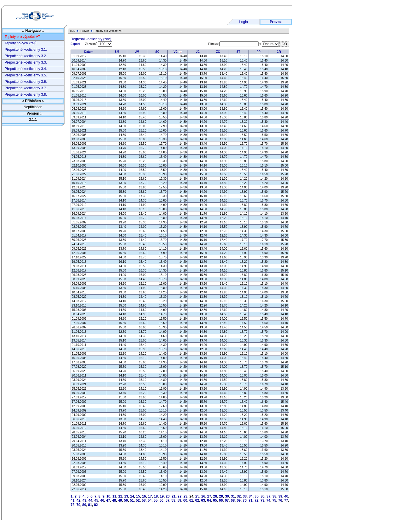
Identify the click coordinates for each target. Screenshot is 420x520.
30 (227, 496)
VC (178, 52)
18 (156, 496)
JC (198, 52)
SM (117, 52)
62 (197, 500)
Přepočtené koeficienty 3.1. (26, 50)
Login (243, 22)
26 (203, 496)
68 (233, 500)
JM (137, 52)
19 (162, 496)
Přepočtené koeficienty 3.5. (26, 75)
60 (185, 500)
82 (96, 505)
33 (245, 496)
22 (180, 496)
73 (262, 500)
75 (274, 500)
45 (96, 500)
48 (114, 500)
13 (126, 496)
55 (156, 500)
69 (239, 500)
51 (132, 500)
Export (75, 44)
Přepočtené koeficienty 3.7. (26, 88)
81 (90, 505)
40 (286, 496)
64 (209, 500)
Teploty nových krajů (21, 43)
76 (280, 500)
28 (215, 496)
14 (132, 496)
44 (90, 500)
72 (257, 500)
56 (161, 500)
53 (144, 500)
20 (168, 496)
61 (191, 500)
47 (108, 500)
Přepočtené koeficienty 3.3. (26, 62)
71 (250, 500)
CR (279, 52)
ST (238, 52)
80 (84, 505)
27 (209, 496)
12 (120, 496)
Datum (89, 52)
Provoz (276, 22)
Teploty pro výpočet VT (22, 37)
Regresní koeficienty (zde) (91, 39)
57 (168, 500)
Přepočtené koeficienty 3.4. (26, 69)
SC (157, 52)
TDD (73, 31)
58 (173, 500)
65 (215, 500)
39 (280, 496)
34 (251, 496)
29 (221, 496)
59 (179, 500)
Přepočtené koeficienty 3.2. (26, 56)
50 (126, 500)
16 (144, 496)
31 (233, 496)
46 (102, 500)
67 (227, 500)
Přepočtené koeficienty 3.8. (26, 94)
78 (72, 505)
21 (174, 496)
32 (239, 496)
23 (185, 496)
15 (138, 496)
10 (108, 496)
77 (286, 500)
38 (274, 496)
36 (262, 496)
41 (72, 500)
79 (78, 505)
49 (120, 500)
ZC (218, 52)
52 (138, 500)
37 (268, 496)
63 (203, 500)
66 (221, 500)
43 (84, 500)
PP (259, 52)
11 (114, 496)
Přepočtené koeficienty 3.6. (26, 82)
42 (78, 500)
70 (245, 500)
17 (150, 496)
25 (197, 496)
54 (149, 500)
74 (268, 500)
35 (257, 496)
